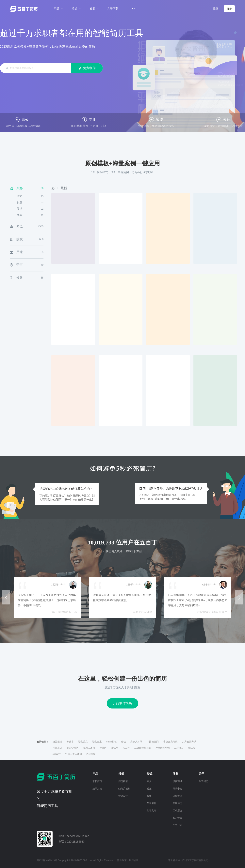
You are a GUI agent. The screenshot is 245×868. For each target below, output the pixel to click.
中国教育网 (153, 742)
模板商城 (177, 781)
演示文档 (97, 789)
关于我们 (204, 781)
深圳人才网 (89, 748)
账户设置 (177, 818)
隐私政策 (122, 860)
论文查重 (97, 742)
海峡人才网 (136, 742)
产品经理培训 (163, 748)
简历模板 (123, 781)
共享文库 (152, 811)
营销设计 (123, 796)
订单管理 (177, 796)
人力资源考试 (189, 742)
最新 (64, 188)
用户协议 (134, 860)
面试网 (115, 748)
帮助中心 (177, 789)
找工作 (126, 748)
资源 (93, 9)
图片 (149, 781)
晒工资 (192, 748)
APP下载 (113, 9)
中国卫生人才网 (73, 754)
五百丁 (25, 9)
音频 (149, 796)
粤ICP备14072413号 (47, 860)
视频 (149, 789)
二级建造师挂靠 (143, 748)
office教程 (111, 742)
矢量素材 (152, 803)
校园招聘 (57, 742)
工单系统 (177, 811)
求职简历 (97, 781)
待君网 (103, 748)
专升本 (70, 742)
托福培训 (57, 748)
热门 (55, 188)
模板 (75, 9)
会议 (123, 742)
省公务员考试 (170, 742)
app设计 (57, 754)
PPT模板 (91, 754)
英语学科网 (73, 748)
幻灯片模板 (124, 789)
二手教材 (179, 748)
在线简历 (177, 803)
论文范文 (83, 742)
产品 (58, 9)
